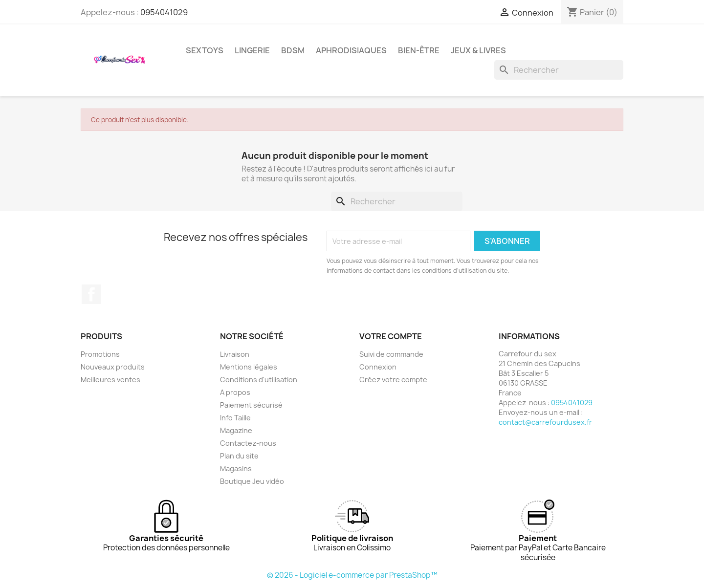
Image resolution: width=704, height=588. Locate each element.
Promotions (100, 354)
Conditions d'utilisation (259, 380)
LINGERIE (252, 50)
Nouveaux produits (113, 367)
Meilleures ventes (110, 380)
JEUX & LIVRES (478, 50)
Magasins (236, 468)
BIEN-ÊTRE (419, 50)
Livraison (235, 354)
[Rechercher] (559, 70)
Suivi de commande (391, 354)
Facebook (91, 294)
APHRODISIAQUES (351, 50)
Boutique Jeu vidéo (252, 481)
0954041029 (164, 12)
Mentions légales (249, 367)
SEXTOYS (205, 50)
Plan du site (239, 456)
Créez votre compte (393, 380)
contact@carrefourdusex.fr (545, 422)
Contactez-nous (248, 443)
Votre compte (391, 336)
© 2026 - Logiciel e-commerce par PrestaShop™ (352, 575)
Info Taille (235, 418)
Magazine (236, 430)
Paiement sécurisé (251, 405)
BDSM (293, 50)
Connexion (378, 367)
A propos (235, 392)
